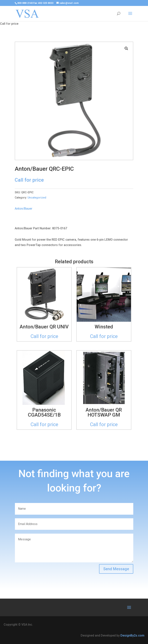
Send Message (116, 569)
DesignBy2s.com (132, 635)
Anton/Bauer (24, 209)
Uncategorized (37, 198)
